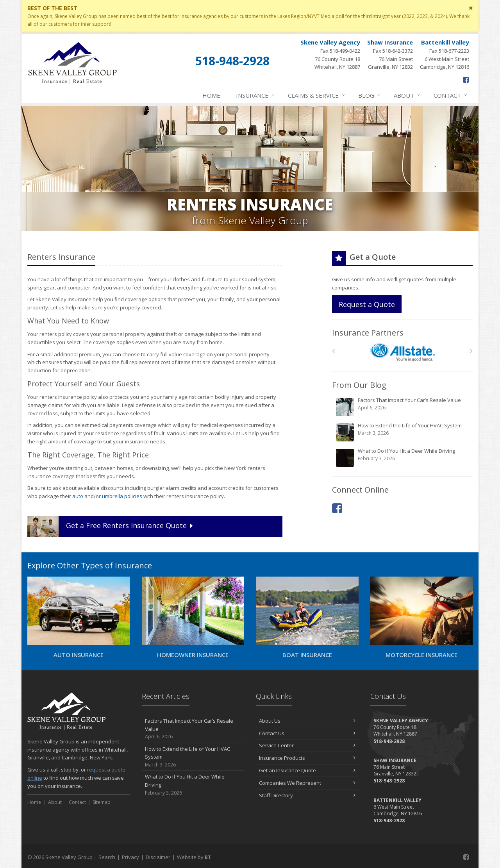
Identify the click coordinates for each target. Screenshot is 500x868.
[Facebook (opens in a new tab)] (466, 80)
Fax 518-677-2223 (445, 55)
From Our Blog (359, 385)
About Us (307, 721)
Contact (451, 95)
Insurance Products (307, 758)
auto (78, 496)
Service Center (307, 745)
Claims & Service (317, 95)
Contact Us (307, 733)
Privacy (130, 857)
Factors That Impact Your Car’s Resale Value (403, 407)
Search (107, 857)
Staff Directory (307, 795)
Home (211, 95)
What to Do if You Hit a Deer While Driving (403, 457)
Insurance (256, 95)
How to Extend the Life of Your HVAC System (403, 432)
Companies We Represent (307, 783)
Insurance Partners (368, 333)
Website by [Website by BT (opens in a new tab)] (194, 857)
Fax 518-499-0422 (330, 55)
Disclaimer (158, 857)
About (407, 95)
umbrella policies (122, 496)
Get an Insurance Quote (307, 770)
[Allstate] (403, 353)
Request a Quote (367, 304)
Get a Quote (111, 526)
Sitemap (102, 802)
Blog (370, 95)
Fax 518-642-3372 (390, 55)
